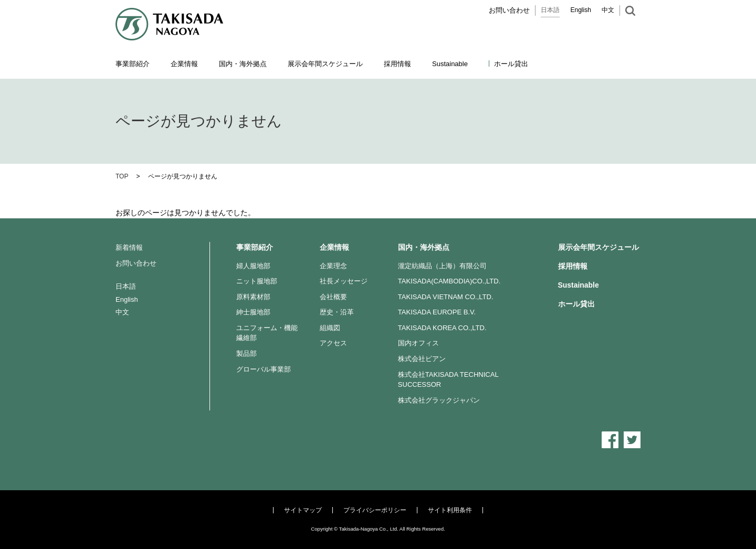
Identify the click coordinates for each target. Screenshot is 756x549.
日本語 (550, 10)
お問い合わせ (509, 10)
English (581, 10)
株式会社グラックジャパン (439, 400)
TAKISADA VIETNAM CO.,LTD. (446, 297)
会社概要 (333, 297)
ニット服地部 (257, 281)
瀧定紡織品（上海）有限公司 (442, 266)
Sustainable (579, 285)
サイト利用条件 (450, 510)
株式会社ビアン (422, 359)
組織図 (330, 328)
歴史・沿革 (337, 312)
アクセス (333, 343)
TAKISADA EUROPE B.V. (437, 312)
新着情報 (129, 247)
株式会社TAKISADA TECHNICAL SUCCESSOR (448, 380)
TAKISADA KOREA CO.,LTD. (442, 328)
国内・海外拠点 (424, 247)
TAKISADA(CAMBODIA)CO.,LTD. (449, 281)
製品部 (246, 353)
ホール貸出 (511, 64)
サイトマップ (303, 510)
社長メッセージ (344, 281)
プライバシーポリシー (375, 510)
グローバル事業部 (264, 369)
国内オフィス (418, 343)
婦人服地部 (253, 266)
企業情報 (334, 247)
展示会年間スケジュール (325, 64)
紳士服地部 (253, 312)
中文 (608, 10)
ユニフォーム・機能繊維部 (267, 333)
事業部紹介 (255, 247)
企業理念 (333, 266)
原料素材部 (253, 297)
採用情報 (397, 64)
